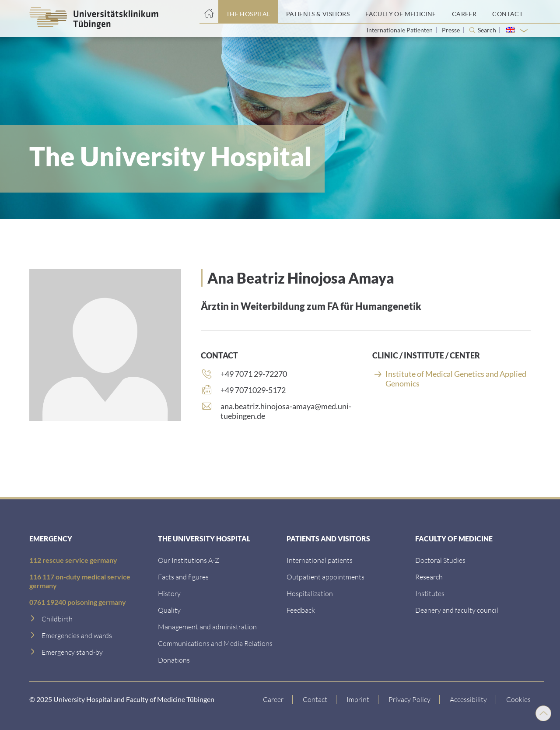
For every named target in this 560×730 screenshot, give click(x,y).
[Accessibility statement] (469, 699)
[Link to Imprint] (358, 699)
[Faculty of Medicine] (401, 12)
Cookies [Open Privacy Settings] (518, 699)
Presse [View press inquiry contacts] (451, 30)
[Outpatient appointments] (325, 577)
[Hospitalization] (310, 593)
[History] (169, 593)
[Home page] (209, 12)
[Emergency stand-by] (72, 652)
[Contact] (507, 12)
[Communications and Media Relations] (215, 643)
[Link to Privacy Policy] (410, 699)
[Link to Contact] (315, 699)
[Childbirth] (57, 619)
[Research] (429, 577)
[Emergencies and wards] (77, 635)
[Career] (464, 12)
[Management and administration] (207, 626)
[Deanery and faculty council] (457, 610)
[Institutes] (430, 593)
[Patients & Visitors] (318, 12)
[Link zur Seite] (174, 660)
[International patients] (320, 560)
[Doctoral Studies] (440, 560)
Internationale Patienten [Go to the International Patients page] (400, 30)
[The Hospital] (248, 12)
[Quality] (169, 610)
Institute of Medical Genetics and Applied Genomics (456, 379)
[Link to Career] (273, 699)
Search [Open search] (487, 30)
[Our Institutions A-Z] (189, 560)
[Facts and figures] (183, 577)
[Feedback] (301, 610)
